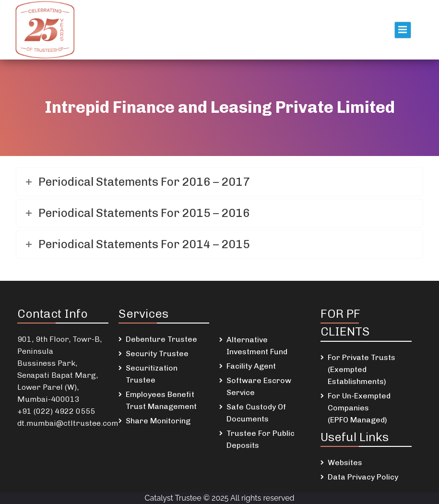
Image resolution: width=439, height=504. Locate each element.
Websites (345, 462)
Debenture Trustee (161, 339)
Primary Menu (403, 30)
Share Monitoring (158, 421)
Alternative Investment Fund (257, 346)
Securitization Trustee (152, 374)
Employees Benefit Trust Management (161, 400)
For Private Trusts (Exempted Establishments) (362, 369)
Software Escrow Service (259, 386)
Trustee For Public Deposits (261, 439)
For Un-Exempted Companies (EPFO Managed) (359, 408)
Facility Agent (251, 366)
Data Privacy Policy (363, 477)
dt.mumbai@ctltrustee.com (68, 423)
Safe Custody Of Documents (256, 413)
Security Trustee (157, 354)
